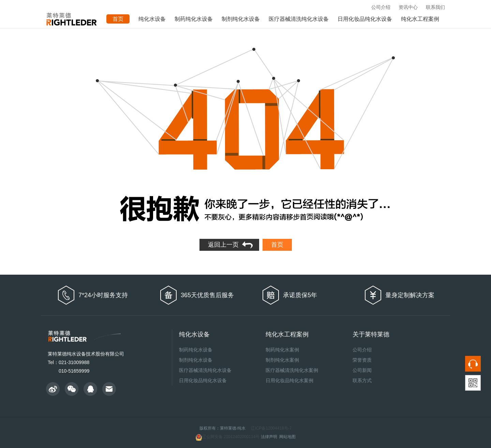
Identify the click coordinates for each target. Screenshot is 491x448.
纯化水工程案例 (420, 19)
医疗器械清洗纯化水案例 (292, 370)
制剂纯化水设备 (241, 19)
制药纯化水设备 (194, 19)
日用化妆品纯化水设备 (365, 19)
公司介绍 (381, 7)
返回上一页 (223, 245)
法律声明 (269, 437)
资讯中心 (408, 7)
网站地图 (287, 437)
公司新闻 (362, 370)
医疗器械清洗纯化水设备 (299, 19)
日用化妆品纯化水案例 (289, 380)
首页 (277, 245)
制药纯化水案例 (282, 350)
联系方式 (362, 380)
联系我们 (435, 7)
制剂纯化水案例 (282, 360)
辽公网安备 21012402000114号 (228, 437)
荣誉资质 (362, 360)
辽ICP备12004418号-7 (271, 428)
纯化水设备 (152, 19)
